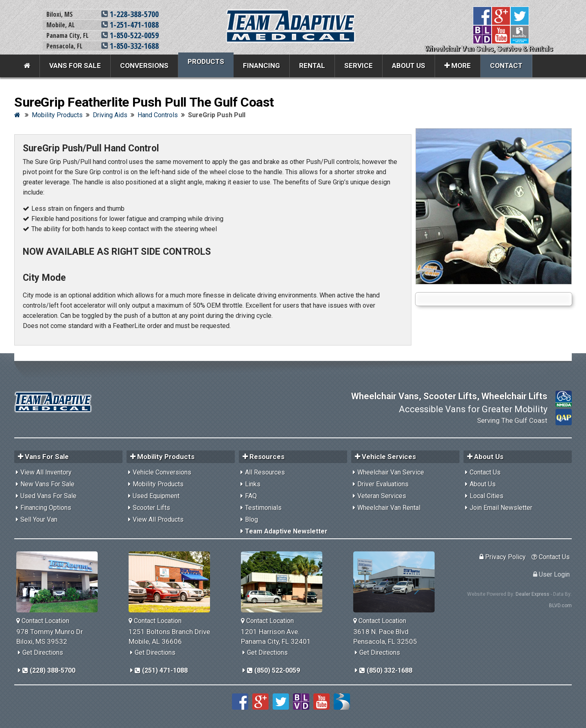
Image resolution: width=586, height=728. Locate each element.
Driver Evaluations (383, 484)
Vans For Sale (75, 66)
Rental (312, 66)
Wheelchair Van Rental (389, 508)
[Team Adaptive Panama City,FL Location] (285, 582)
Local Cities (487, 496)
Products (206, 61)
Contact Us (485, 472)
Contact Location (43, 621)
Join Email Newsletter (501, 508)
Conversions (144, 66)
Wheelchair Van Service (391, 472)
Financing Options (46, 508)
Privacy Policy (503, 557)
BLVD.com (560, 606)
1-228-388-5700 (130, 14)
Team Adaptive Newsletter (286, 531)
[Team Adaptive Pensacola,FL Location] (397, 582)
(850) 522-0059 (273, 670)
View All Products (158, 519)
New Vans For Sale (47, 484)
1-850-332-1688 (130, 46)
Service (359, 66)
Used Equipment (156, 496)
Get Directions (43, 653)
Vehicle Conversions (162, 472)
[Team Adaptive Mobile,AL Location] (172, 582)
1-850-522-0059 (130, 35)
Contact (506, 66)
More (458, 66)
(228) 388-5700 (49, 670)
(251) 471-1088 (161, 670)
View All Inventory (46, 472)
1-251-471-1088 (130, 25)
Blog (251, 519)
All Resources (265, 472)
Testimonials (263, 508)
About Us (409, 66)
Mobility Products (158, 484)
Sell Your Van (39, 519)
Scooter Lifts (151, 508)
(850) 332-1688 (386, 670)
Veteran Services (382, 496)
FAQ (251, 496)
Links (253, 484)
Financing (261, 66)
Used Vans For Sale (48, 496)
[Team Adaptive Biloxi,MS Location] (60, 582)
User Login (551, 574)
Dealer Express (532, 594)
